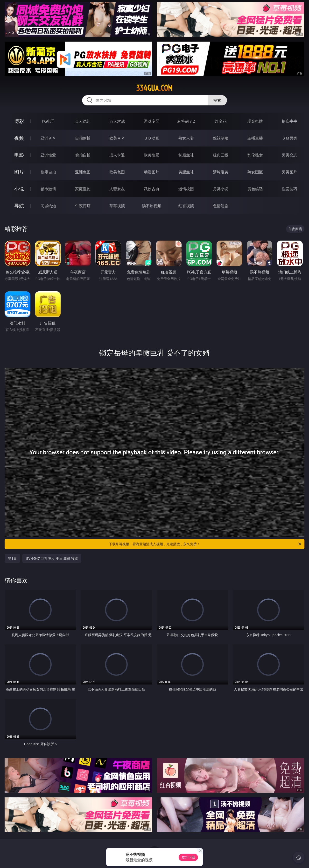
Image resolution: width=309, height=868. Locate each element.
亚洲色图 (83, 172)
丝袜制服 (221, 138)
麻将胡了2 (186, 121)
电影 (19, 155)
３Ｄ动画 (152, 138)
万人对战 (117, 121)
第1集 (12, 558)
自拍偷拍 (83, 138)
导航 (19, 206)
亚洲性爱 (48, 155)
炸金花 (221, 121)
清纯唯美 (221, 172)
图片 (19, 172)
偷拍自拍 (83, 155)
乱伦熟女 (255, 155)
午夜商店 (83, 206)
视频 (19, 138)
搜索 (217, 100)
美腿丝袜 (186, 172)
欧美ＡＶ (117, 138)
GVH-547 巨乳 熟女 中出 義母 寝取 (52, 558)
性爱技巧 (289, 189)
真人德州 (83, 121)
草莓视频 (117, 206)
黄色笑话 (255, 189)
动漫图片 (152, 172)
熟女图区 (255, 172)
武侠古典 (152, 189)
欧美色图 (117, 172)
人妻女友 (117, 189)
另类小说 (221, 189)
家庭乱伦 (83, 189)
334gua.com (154, 88)
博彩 (19, 121)
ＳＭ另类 (289, 138)
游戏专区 (152, 121)
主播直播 (255, 138)
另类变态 (289, 155)
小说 (19, 189)
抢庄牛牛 (289, 121)
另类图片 (289, 172)
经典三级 (221, 155)
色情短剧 (221, 206)
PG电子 (48, 121)
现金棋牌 (255, 121)
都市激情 (48, 189)
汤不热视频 (152, 206)
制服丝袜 (186, 155)
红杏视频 (186, 206)
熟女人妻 (186, 138)
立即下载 (188, 857)
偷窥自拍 (48, 172)
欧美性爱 (152, 155)
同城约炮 (48, 206)
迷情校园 (186, 189)
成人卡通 (117, 155)
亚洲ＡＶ (48, 138)
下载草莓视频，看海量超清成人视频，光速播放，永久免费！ (205, 544)
